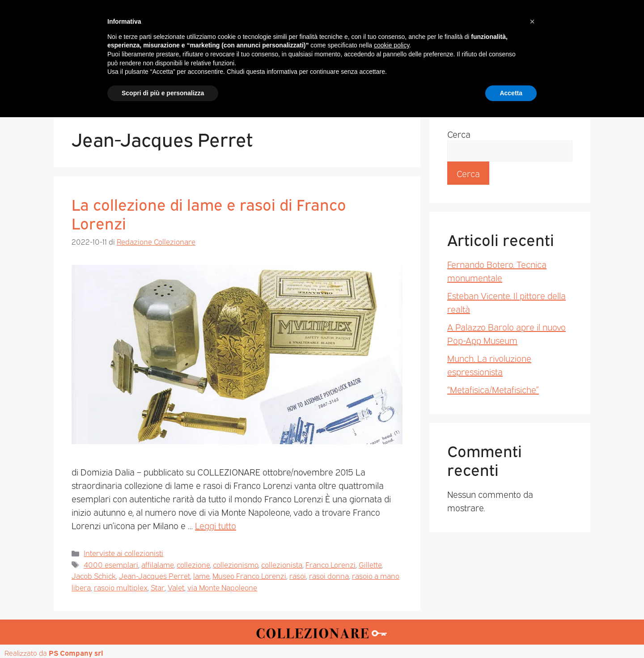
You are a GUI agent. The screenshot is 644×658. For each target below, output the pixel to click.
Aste (421, 85)
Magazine (189, 85)
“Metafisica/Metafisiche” (493, 389)
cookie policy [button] (392, 586)
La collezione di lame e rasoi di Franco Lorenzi (209, 213)
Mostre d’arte (373, 85)
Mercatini (240, 85)
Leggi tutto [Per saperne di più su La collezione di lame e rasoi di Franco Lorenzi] (216, 525)
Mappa (456, 85)
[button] (532, 562)
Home (145, 85)
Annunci (499, 85)
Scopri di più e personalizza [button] (163, 633)
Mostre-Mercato (303, 85)
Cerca (459, 134)
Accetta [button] (511, 633)
